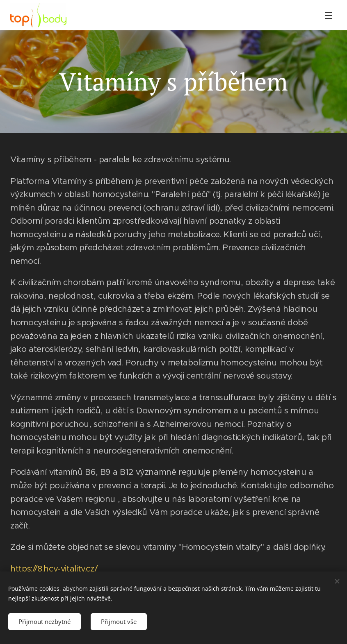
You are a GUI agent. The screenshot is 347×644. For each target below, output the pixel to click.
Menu (329, 16)
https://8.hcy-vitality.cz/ (54, 569)
